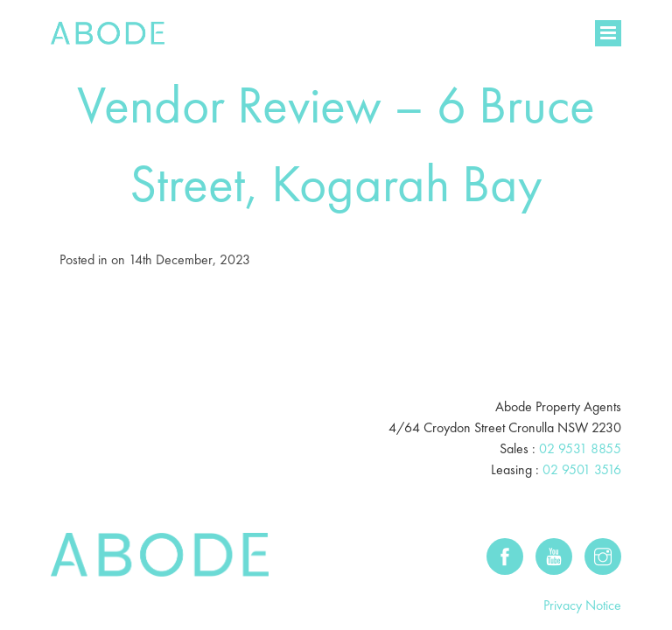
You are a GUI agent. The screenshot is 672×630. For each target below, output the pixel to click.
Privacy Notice (582, 558)
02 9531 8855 (580, 401)
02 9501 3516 (582, 422)
